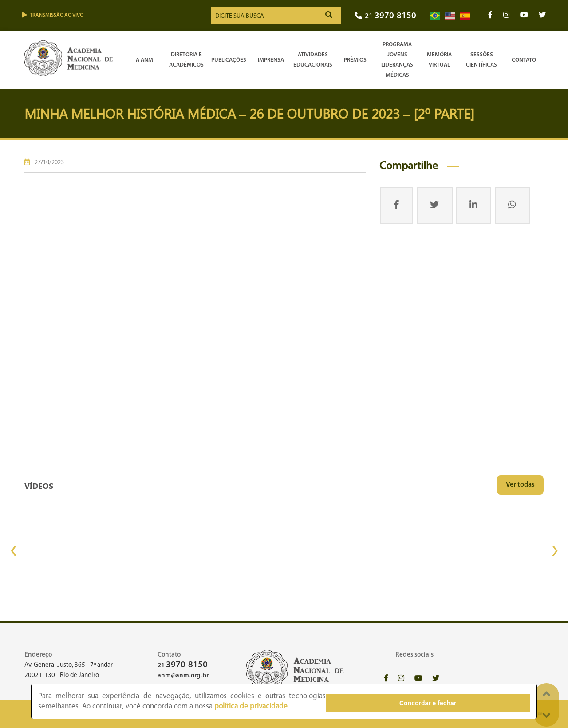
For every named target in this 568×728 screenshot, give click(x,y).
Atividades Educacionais (313, 60)
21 (385, 17)
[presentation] (13, 551)
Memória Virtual (439, 60)
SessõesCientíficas (481, 60)
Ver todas (520, 485)
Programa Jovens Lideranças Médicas (397, 60)
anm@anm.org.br (183, 676)
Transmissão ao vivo (53, 15)
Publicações (229, 60)
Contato (524, 60)
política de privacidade (164, 707)
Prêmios (355, 60)
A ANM (144, 60)
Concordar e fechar (481, 702)
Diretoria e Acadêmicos (186, 60)
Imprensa (271, 60)
